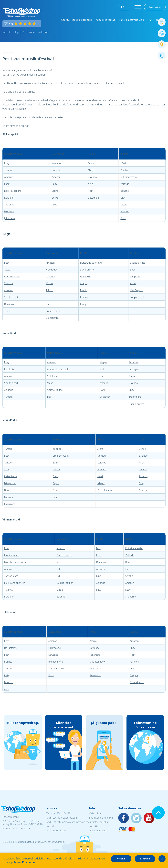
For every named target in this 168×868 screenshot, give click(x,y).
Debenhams (11, 476)
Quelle (60, 590)
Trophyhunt (135, 397)
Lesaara (143, 469)
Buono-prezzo (138, 263)
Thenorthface (11, 576)
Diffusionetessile (129, 177)
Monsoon (9, 211)
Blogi (16, 32)
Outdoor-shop (64, 555)
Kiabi (141, 463)
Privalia (124, 170)
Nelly (7, 675)
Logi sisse (155, 7)
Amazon (9, 177)
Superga (133, 369)
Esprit (7, 184)
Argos (7, 270)
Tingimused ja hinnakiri (101, 818)
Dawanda (95, 648)
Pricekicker (10, 369)
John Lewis (10, 218)
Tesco (7, 311)
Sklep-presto (87, 270)
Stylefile (129, 576)
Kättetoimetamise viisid (131, 20)
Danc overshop (12, 276)
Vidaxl (133, 283)
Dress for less (105, 490)
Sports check (53, 311)
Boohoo (9, 490)
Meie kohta (95, 813)
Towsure (9, 283)
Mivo (99, 576)
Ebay (7, 163)
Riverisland (10, 504)
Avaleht (6, 32)
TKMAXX (8, 590)
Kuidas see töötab (105, 20)
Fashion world (12, 555)
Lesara (124, 205)
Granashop (95, 675)
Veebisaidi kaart (97, 830)
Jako (59, 562)
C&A (123, 198)
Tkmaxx (8, 170)
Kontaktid (94, 826)
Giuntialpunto (137, 682)
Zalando (56, 163)
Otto (55, 476)
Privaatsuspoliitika (98, 822)
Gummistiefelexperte (58, 369)
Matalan (9, 497)
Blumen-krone (56, 662)
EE (123, 7)
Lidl (48, 297)
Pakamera (95, 655)
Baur (48, 304)
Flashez (8, 662)
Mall (102, 369)
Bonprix (56, 170)
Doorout (50, 276)
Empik (84, 290)
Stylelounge (53, 376)
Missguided (10, 483)
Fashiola (134, 662)
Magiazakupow (97, 662)
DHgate (134, 675)
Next (90, 184)
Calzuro (133, 376)
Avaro (100, 449)
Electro (84, 297)
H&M (123, 163)
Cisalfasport (136, 290)
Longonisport (137, 297)
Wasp (50, 383)
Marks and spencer (14, 583)
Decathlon (93, 198)
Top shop (9, 205)
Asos (54, 205)
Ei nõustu (145, 859)
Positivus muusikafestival (36, 32)
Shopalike (135, 276)
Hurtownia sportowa (91, 263)
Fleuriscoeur (55, 648)
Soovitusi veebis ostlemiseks (77, 20)
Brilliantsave (10, 648)
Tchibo (49, 290)
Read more (29, 862)
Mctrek (50, 283)
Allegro (91, 170)
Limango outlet (61, 456)
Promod (143, 476)
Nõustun (121, 859)
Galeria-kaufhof (55, 390)
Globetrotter (53, 318)
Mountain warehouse (15, 562)
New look (9, 198)
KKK (150, 20)
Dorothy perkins (13, 191)
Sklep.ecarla (96, 669)
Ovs (127, 569)
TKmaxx (8, 397)
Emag (83, 304)
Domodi (102, 456)
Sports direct (11, 297)
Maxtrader (51, 270)
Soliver (55, 198)
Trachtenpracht (56, 669)
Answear (92, 163)
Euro (102, 376)
